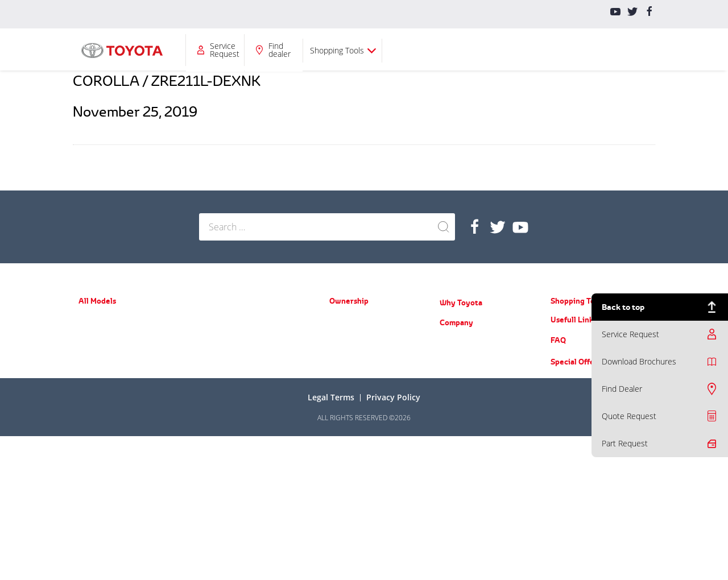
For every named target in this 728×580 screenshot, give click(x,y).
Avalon (89, 402)
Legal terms (331, 541)
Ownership (275, 50)
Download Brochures (639, 361)
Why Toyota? (349, 50)
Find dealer (546, 50)
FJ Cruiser (214, 337)
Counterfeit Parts (466, 408)
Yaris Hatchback (103, 336)
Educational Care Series (476, 391)
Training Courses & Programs (485, 375)
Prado (208, 320)
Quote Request (629, 416)
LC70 (207, 393)
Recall (338, 353)
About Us (454, 342)
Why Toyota (461, 303)
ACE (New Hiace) (224, 410)
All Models (210, 50)
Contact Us (456, 441)
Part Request (625, 443)
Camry (88, 385)
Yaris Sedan (96, 352)
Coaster (211, 426)
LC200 (209, 353)
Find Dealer (622, 389)
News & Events (463, 359)
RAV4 (86, 434)
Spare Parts (347, 337)
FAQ (558, 484)
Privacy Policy (393, 541)
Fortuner (92, 450)
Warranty (344, 320)
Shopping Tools (604, 50)
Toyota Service (352, 370)
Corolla (89, 369)
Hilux (207, 377)
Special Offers (576, 506)
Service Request (491, 50)
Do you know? (461, 424)
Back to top (623, 307)
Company (412, 50)
